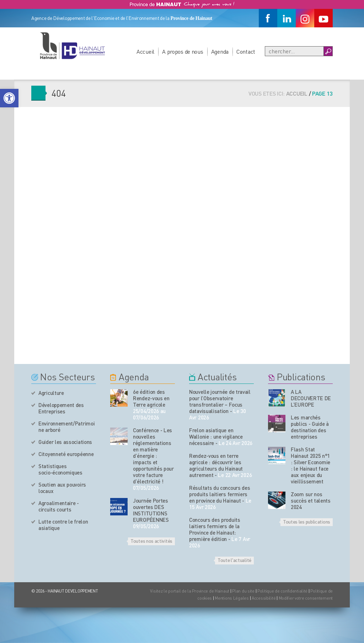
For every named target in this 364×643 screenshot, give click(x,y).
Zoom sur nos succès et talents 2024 (311, 500)
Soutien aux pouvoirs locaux (62, 488)
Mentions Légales (232, 598)
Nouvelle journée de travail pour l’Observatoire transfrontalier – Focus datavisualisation (220, 401)
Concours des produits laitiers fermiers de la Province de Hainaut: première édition (215, 529)
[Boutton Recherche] (328, 51)
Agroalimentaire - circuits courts (59, 506)
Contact (246, 51)
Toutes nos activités (151, 541)
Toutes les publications (307, 521)
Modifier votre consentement (306, 598)
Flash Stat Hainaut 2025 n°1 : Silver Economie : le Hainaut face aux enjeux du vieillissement (311, 465)
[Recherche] (294, 51)
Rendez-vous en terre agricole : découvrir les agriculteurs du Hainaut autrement (216, 465)
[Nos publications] (277, 398)
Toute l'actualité (234, 560)
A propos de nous (183, 51)
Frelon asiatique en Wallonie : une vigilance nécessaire (216, 436)
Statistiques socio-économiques (60, 469)
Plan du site (243, 591)
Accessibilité (264, 598)
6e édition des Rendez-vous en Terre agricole (151, 398)
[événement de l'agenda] (119, 398)
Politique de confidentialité (283, 591)
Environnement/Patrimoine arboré (66, 427)
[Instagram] (305, 18)
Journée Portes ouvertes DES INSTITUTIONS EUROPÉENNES (151, 510)
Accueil (145, 51)
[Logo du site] (72, 45)
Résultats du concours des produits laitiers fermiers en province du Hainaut (220, 494)
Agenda (220, 51)
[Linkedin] (287, 18)
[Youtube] (323, 18)
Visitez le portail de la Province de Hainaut (190, 591)
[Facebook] (268, 18)
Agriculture (51, 393)
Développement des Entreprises (61, 408)
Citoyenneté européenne (66, 454)
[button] (9, 98)
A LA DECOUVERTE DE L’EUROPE (311, 398)
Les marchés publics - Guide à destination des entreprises (310, 427)
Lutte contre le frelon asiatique (63, 525)
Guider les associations (65, 442)
